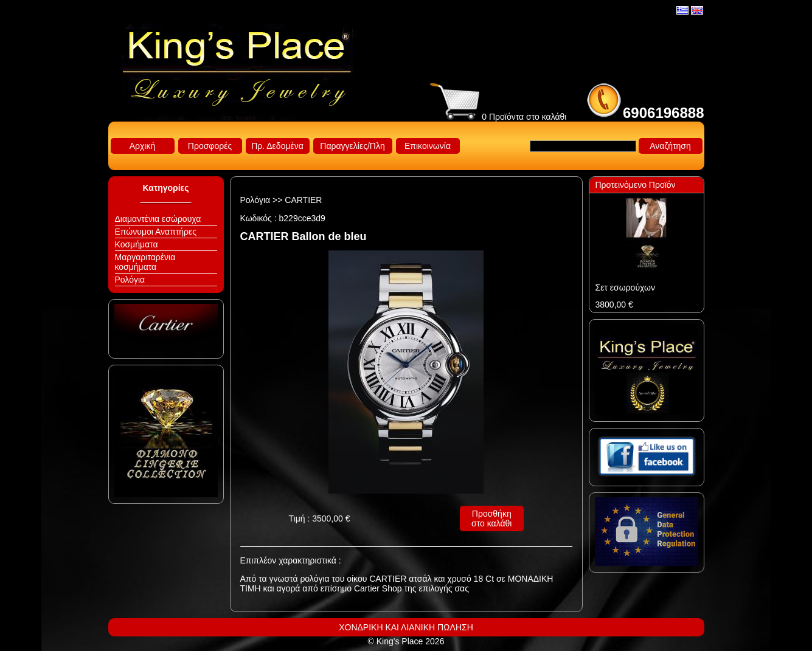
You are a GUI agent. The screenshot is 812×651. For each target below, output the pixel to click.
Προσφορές (210, 146)
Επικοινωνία (428, 146)
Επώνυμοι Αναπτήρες (156, 232)
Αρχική (143, 146)
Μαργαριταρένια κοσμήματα (145, 262)
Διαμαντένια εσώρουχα (158, 219)
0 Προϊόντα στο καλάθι (498, 117)
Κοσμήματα (137, 244)
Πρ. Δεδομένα (277, 146)
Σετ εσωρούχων (625, 288)
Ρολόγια (130, 280)
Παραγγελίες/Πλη (352, 146)
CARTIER (303, 200)
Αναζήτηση (670, 146)
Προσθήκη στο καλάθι (491, 518)
